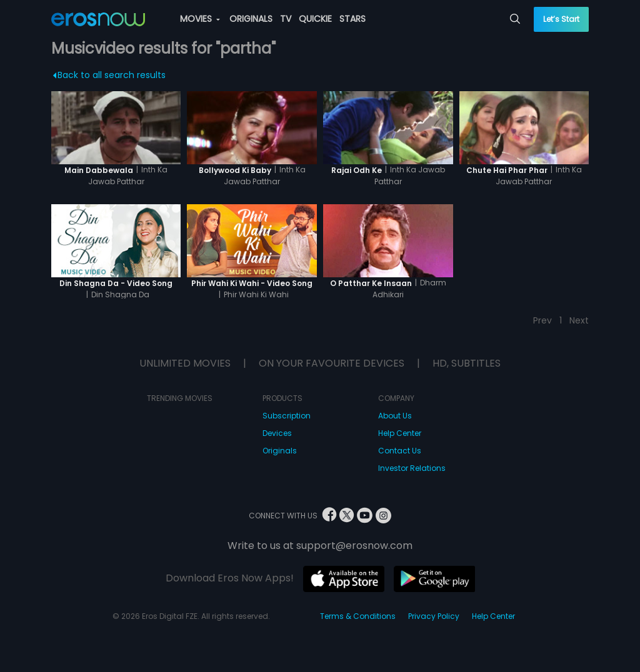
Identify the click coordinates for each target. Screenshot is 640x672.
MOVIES (200, 19)
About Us (395, 416)
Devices (277, 433)
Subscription (287, 416)
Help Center (400, 433)
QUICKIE (315, 19)
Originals (280, 451)
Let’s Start (561, 19)
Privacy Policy (434, 616)
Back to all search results (109, 75)
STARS (352, 19)
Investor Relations (412, 468)
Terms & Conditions (358, 616)
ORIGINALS (251, 19)
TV (286, 19)
